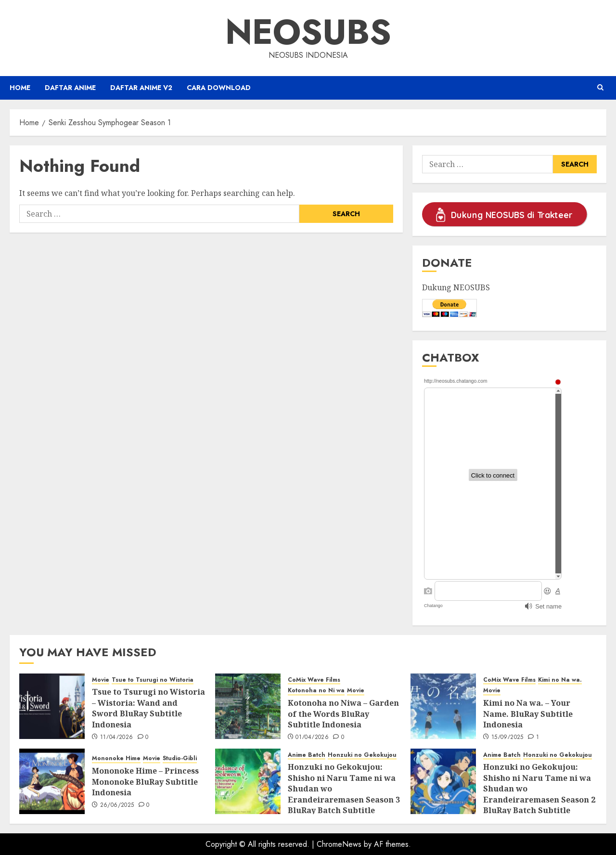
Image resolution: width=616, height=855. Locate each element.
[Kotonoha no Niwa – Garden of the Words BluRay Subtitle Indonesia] (248, 706)
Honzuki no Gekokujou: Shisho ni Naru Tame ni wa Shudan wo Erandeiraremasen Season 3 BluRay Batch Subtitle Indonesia (344, 794)
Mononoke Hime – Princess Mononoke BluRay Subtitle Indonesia (145, 782)
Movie (101, 680)
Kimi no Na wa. (560, 680)
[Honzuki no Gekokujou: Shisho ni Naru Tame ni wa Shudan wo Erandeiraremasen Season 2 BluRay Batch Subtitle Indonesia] (443, 781)
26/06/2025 (117, 805)
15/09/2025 (507, 738)
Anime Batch (307, 755)
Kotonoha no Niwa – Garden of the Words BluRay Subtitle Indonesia (343, 714)
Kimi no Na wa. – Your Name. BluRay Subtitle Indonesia (528, 714)
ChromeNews (339, 844)
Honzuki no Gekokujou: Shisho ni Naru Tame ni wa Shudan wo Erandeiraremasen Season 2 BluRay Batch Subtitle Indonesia (539, 794)
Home (20, 88)
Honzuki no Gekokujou (362, 755)
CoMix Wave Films (314, 680)
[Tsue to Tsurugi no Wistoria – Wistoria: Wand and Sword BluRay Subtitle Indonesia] (52, 706)
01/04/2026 (312, 738)
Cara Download (219, 88)
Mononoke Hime (116, 758)
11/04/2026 (117, 738)
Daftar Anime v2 (141, 88)
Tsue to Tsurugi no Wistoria (153, 680)
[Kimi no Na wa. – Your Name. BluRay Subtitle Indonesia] (443, 706)
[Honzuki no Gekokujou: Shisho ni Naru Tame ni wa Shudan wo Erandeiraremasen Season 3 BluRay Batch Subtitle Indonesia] (248, 781)
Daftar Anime (70, 88)
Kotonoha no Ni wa (316, 691)
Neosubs (308, 32)
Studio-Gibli (180, 758)
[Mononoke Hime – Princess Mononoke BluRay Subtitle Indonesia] (52, 781)
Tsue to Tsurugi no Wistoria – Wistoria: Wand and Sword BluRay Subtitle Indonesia (148, 708)
